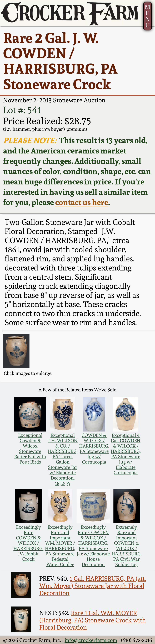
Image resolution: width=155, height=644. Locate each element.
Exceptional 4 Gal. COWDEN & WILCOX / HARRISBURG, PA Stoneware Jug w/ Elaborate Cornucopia (126, 454)
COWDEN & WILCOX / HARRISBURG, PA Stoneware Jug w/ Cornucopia (94, 449)
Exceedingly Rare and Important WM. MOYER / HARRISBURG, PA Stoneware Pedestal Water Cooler (60, 546)
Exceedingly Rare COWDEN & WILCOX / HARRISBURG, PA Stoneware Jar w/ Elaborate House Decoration (93, 546)
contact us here (82, 202)
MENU (148, 16)
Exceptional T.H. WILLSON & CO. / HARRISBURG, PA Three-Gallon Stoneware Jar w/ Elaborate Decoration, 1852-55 (63, 459)
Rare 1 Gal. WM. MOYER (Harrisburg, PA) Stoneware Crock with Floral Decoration (93, 620)
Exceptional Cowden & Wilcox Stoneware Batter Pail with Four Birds (30, 449)
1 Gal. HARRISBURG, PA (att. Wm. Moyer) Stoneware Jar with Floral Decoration (93, 586)
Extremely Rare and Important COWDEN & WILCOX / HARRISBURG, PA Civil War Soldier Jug (127, 546)
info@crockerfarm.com (91, 640)
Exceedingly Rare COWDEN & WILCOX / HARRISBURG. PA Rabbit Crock (28, 543)
